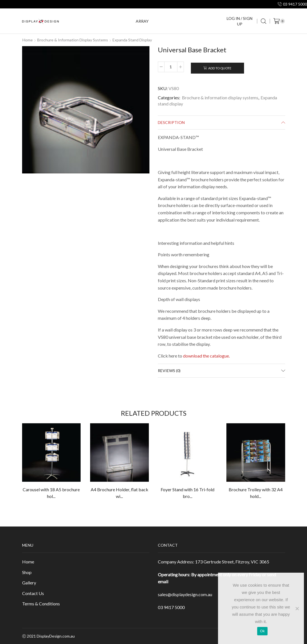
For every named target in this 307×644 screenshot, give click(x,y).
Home (28, 40)
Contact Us (33, 593)
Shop (27, 572)
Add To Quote (220, 68)
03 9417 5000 (171, 607)
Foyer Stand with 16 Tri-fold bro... (188, 493)
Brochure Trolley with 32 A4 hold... (256, 493)
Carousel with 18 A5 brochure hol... (51, 493)
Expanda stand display (132, 40)
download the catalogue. (206, 356)
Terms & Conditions (41, 604)
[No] (297, 608)
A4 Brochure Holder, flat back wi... (119, 493)
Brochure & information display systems (73, 40)
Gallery (29, 583)
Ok (262, 631)
